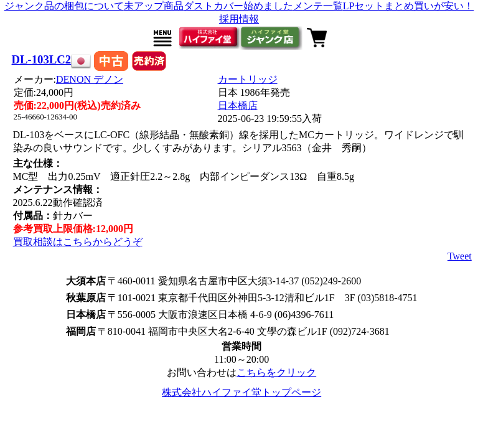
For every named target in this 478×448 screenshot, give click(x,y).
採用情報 (239, 19)
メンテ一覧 (318, 6)
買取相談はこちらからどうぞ (78, 242)
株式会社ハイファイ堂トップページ (241, 392)
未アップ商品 (154, 6)
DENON (90, 79)
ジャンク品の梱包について (64, 6)
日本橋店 (238, 105)
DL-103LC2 (42, 59)
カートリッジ (248, 79)
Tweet (460, 256)
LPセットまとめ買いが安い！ (409, 6)
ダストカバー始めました (238, 6)
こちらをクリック (276, 372)
